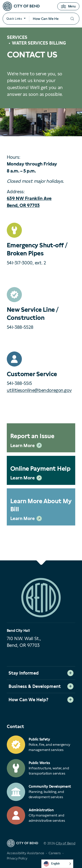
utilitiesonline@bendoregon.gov (39, 390)
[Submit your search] (72, 19)
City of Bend (65, 843)
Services (17, 37)
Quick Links (14, 19)
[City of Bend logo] (21, 6)
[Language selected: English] (57, 864)
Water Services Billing (39, 43)
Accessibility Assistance (25, 853)
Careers (55, 853)
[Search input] (47, 19)
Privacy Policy (17, 858)
